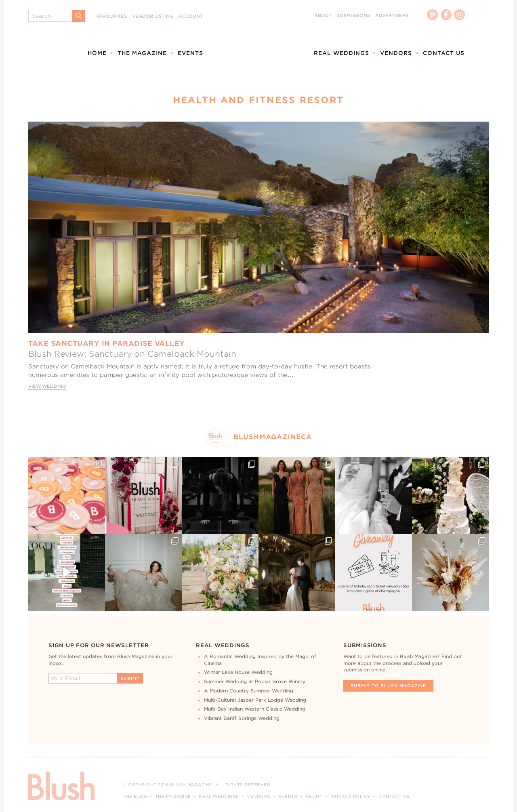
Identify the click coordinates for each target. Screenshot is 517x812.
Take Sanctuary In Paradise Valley (107, 343)
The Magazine (142, 53)
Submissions (353, 16)
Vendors (396, 53)
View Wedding (47, 386)
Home (97, 53)
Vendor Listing (153, 16)
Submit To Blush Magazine (388, 686)
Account (191, 16)
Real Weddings (342, 53)
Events (190, 53)
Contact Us (444, 53)
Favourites (112, 16)
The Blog (135, 796)
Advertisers (392, 16)
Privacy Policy (351, 796)
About (323, 16)
